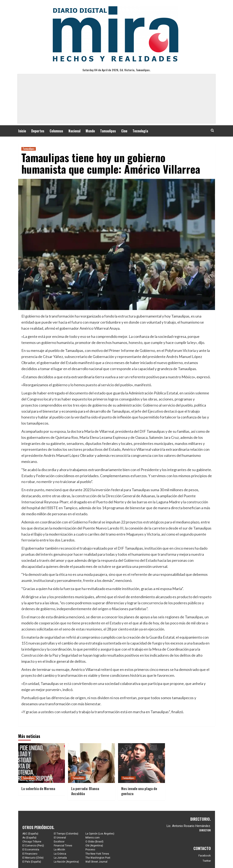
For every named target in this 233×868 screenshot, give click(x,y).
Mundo (90, 131)
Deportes (38, 131)
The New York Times (97, 854)
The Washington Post (98, 858)
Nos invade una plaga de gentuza (139, 791)
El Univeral (60, 838)
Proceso (90, 850)
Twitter (207, 861)
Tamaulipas (108, 131)
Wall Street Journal (96, 862)
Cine (124, 131)
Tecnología (140, 131)
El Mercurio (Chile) (33, 858)
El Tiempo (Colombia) (66, 834)
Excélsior (59, 842)
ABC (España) (30, 834)
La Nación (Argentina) (66, 862)
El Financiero (30, 854)
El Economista (31, 850)
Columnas (56, 131)
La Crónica (60, 854)
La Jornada (60, 858)
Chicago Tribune (32, 842)
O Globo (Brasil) (94, 842)
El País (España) (32, 862)
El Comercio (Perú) (33, 846)
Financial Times (63, 846)
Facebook (205, 856)
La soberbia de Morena (38, 789)
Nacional (74, 131)
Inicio (22, 131)
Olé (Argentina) (94, 846)
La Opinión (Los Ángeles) (100, 834)
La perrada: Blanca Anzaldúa (85, 791)
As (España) (29, 838)
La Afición (59, 850)
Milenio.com (93, 838)
